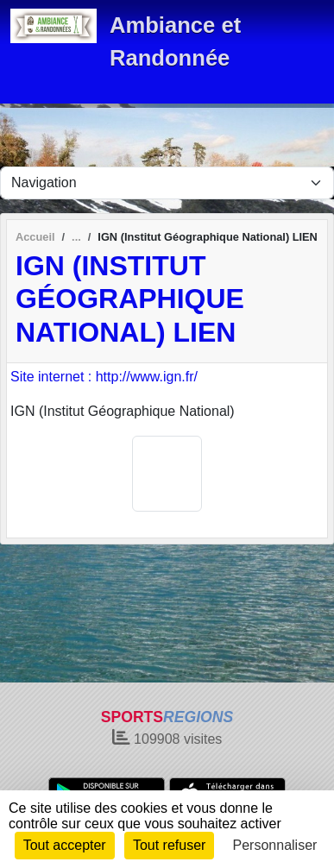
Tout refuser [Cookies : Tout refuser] (169, 845)
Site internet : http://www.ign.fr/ (104, 377)
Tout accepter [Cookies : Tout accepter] (65, 845)
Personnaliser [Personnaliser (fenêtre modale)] (275, 845)
